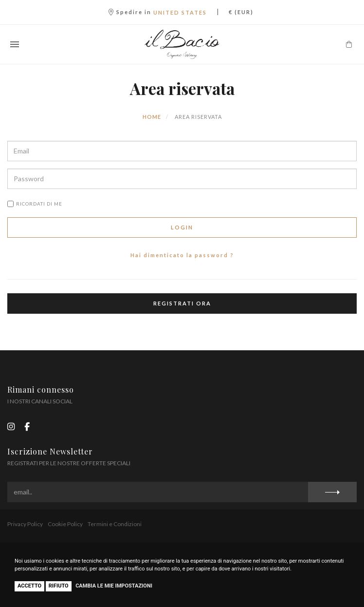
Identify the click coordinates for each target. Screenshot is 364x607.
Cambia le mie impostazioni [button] (114, 586)
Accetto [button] (29, 586)
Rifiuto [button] (59, 586)
